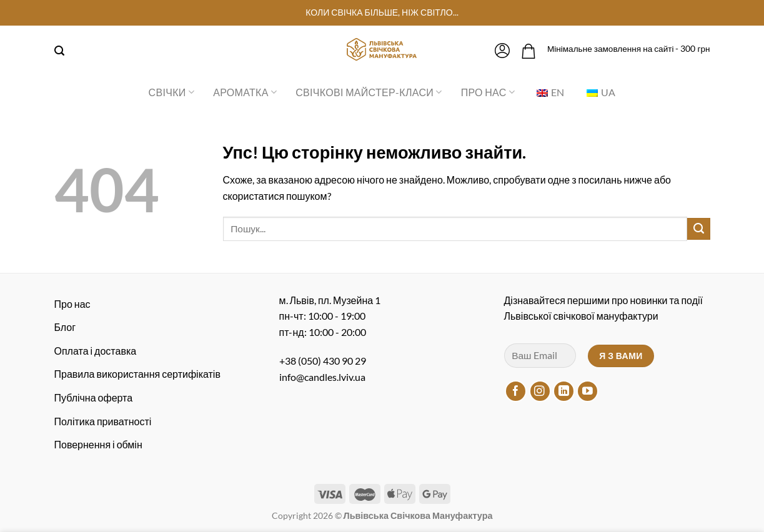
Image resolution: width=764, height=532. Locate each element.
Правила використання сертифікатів (137, 374)
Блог (65, 327)
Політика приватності (103, 421)
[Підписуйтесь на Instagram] (540, 391)
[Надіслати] (698, 229)
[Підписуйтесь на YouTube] (588, 391)
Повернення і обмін (98, 444)
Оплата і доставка (96, 351)
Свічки (172, 92)
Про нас (488, 92)
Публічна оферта (94, 397)
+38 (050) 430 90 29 (323, 361)
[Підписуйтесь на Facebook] (516, 391)
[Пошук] (59, 51)
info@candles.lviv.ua (322, 377)
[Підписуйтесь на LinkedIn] (564, 391)
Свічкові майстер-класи (369, 92)
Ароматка (245, 92)
